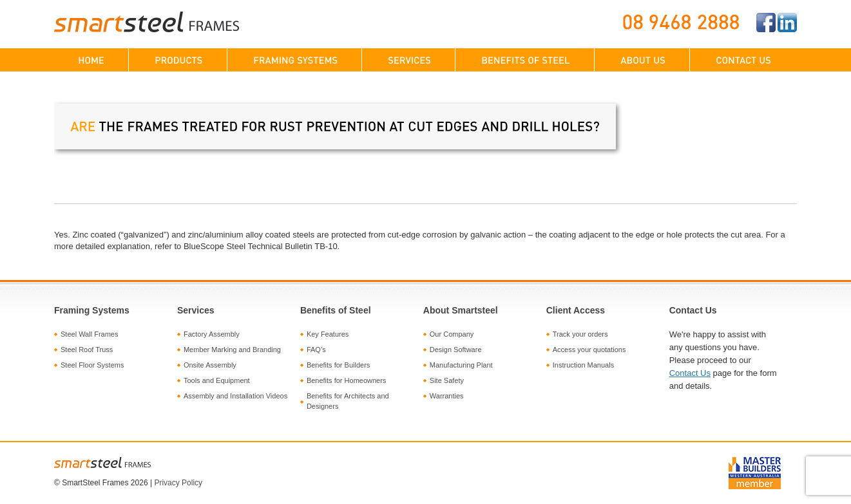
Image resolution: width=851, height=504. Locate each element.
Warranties (447, 396)
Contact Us (690, 373)
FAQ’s (316, 350)
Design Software (456, 350)
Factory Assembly (212, 334)
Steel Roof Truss (87, 350)
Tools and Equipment (217, 380)
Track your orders (580, 334)
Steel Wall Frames (89, 334)
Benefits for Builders (338, 365)
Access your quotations (589, 350)
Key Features (328, 334)
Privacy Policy (178, 483)
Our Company (452, 334)
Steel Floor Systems (92, 365)
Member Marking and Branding (232, 350)
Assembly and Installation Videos (235, 396)
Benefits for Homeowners (347, 380)
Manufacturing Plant (461, 365)
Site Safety (447, 380)
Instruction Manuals (583, 365)
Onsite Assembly (210, 365)
